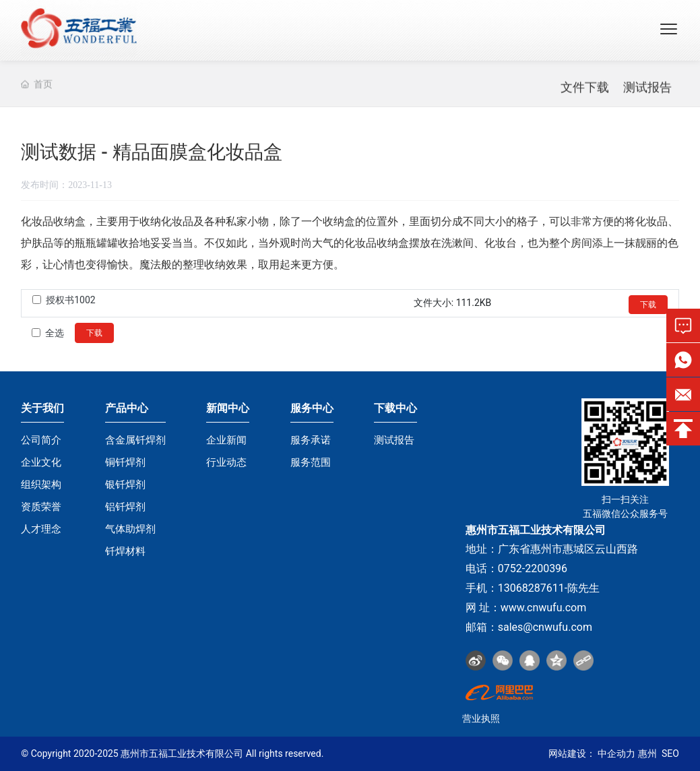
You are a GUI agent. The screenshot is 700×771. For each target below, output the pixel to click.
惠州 (647, 753)
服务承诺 (311, 440)
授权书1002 (70, 300)
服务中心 (312, 408)
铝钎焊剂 (125, 507)
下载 (648, 305)
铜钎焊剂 (125, 462)
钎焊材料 (125, 551)
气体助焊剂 (130, 529)
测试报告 (647, 93)
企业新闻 (226, 440)
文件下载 (585, 93)
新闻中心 (228, 408)
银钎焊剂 (125, 485)
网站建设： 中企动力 (592, 753)
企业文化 (41, 462)
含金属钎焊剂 (135, 440)
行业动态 (226, 462)
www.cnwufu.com (544, 608)
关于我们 (42, 408)
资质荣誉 (41, 507)
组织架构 (41, 485)
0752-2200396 (533, 568)
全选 (55, 333)
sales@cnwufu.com (545, 627)
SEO (670, 753)
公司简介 (41, 440)
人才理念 (41, 529)
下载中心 (395, 408)
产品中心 (127, 408)
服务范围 (311, 462)
